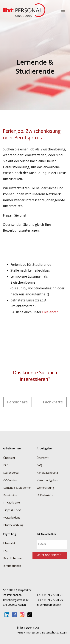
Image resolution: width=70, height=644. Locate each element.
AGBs (20, 632)
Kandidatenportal (48, 473)
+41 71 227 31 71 (52, 595)
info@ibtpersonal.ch (49, 605)
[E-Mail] (52, 545)
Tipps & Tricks (12, 510)
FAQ (6, 465)
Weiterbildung (12, 518)
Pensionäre (17, 402)
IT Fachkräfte (51, 402)
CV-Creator (10, 480)
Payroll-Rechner (13, 558)
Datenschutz (50, 632)
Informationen (12, 566)
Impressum (33, 632)
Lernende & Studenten (17, 488)
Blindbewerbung (13, 525)
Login (64, 632)
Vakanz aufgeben (47, 480)
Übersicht (9, 458)
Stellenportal (11, 473)
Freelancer (50, 312)
